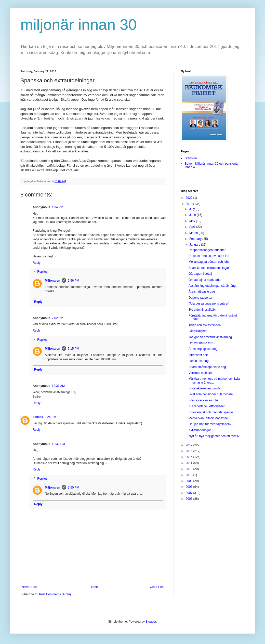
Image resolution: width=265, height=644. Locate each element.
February (196, 239)
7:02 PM (57, 318)
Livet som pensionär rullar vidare (211, 394)
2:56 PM (74, 281)
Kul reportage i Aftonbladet (207, 406)
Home (94, 587)
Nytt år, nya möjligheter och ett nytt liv (214, 436)
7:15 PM (74, 349)
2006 (190, 499)
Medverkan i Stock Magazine (208, 418)
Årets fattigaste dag (202, 292)
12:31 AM (58, 386)
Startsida (191, 158)
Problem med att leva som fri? (209, 256)
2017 (190, 445)
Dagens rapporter (200, 298)
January (195, 245)
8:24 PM (50, 417)
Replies (42, 272)
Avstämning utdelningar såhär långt (213, 286)
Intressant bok (198, 355)
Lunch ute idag (199, 361)
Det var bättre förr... (202, 343)
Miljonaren (52, 281)
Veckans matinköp (201, 373)
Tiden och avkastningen (205, 325)
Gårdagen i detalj (200, 274)
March (194, 233)
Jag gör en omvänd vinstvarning (210, 337)
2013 (190, 469)
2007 (190, 493)
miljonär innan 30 (79, 25)
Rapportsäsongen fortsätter (207, 250)
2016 (190, 451)
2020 (190, 198)
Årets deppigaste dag (203, 349)
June (193, 215)
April (193, 227)
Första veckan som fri (203, 400)
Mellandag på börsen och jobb (209, 262)
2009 (190, 481)
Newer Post (30, 587)
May (193, 221)
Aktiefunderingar (200, 430)
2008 (190, 487)
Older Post (157, 587)
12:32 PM (58, 444)
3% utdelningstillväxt (202, 310)
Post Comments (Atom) (55, 594)
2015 (190, 457)
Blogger (151, 622)
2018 (190, 204)
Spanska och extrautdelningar (209, 268)
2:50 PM (74, 488)
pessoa (38, 417)
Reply (37, 263)
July (193, 209)
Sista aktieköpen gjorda (204, 388)
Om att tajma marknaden (205, 280)
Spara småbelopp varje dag (207, 367)
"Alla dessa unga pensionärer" (209, 304)
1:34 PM (57, 207)
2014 (190, 463)
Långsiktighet (198, 331)
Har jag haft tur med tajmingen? (210, 424)
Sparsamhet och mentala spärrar (211, 412)
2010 (190, 475)
